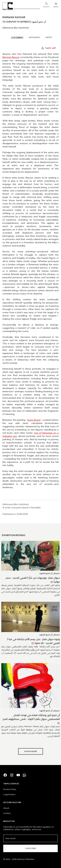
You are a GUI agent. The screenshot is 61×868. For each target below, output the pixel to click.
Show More (31, 751)
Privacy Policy (10, 789)
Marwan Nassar (11, 57)
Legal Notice (9, 794)
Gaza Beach (34, 420)
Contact (7, 813)
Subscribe (30, 848)
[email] (30, 838)
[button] (56, 5)
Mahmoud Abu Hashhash (16, 28)
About (6, 808)
